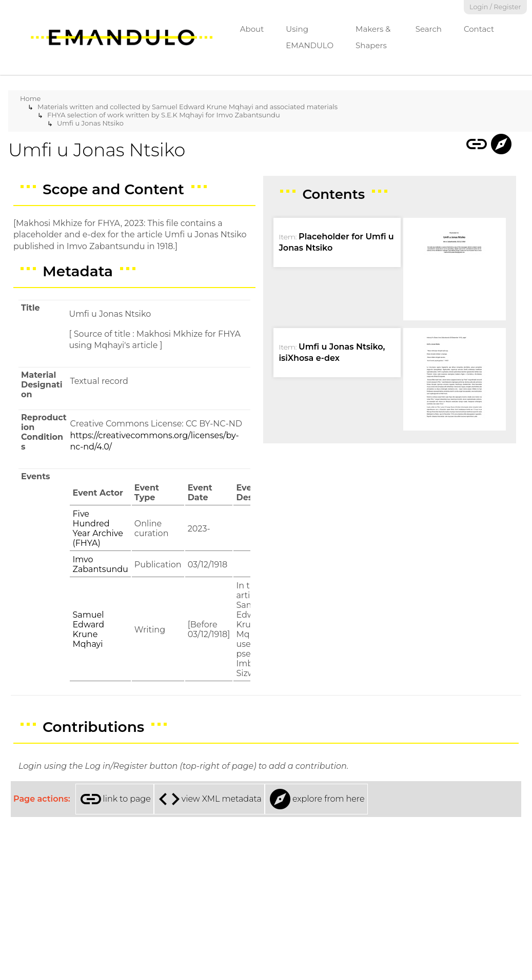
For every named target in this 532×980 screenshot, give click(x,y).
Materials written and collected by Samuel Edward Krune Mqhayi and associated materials (188, 107)
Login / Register (495, 7)
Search (429, 29)
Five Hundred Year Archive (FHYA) (97, 528)
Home (30, 98)
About (252, 29)
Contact (479, 29)
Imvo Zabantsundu (100, 564)
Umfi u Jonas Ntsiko (90, 123)
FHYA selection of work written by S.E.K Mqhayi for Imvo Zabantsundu (164, 115)
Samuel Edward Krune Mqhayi (88, 629)
